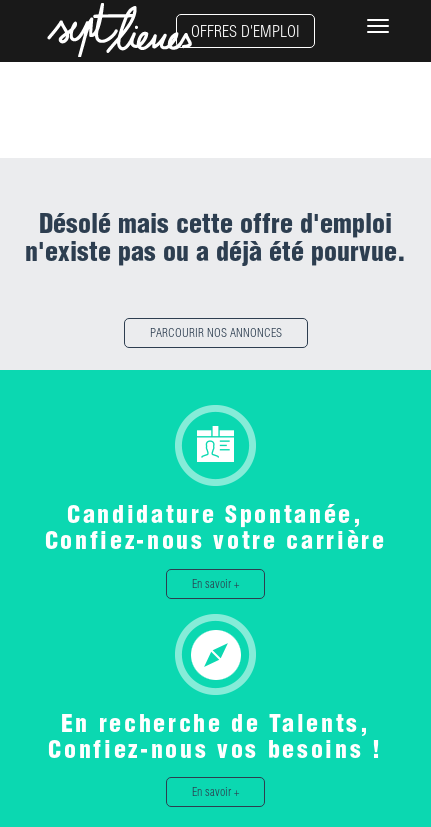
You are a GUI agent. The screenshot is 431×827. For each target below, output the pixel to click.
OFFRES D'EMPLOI (245, 31)
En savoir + (215, 583)
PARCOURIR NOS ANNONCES (216, 332)
